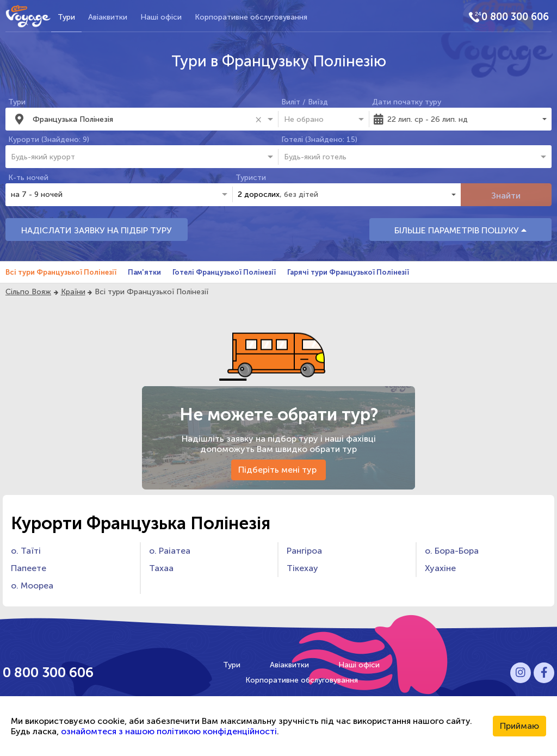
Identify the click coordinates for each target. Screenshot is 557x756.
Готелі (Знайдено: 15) (319, 140)
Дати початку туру (407, 102)
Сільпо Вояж (28, 292)
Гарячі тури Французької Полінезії (348, 272)
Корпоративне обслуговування (251, 17)
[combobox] (142, 119)
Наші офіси (161, 17)
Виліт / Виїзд (305, 102)
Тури (66, 17)
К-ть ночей (28, 178)
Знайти (506, 196)
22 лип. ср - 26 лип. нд (428, 119)
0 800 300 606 (515, 17)
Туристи (251, 178)
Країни (73, 292)
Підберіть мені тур (278, 470)
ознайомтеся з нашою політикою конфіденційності (169, 731)
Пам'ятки (144, 272)
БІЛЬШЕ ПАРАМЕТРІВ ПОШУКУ (460, 230)
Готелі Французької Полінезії (224, 272)
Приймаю (519, 726)
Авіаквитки (108, 17)
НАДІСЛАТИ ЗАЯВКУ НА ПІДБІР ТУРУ (97, 230)
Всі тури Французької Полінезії (61, 272)
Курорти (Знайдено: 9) (49, 140)
